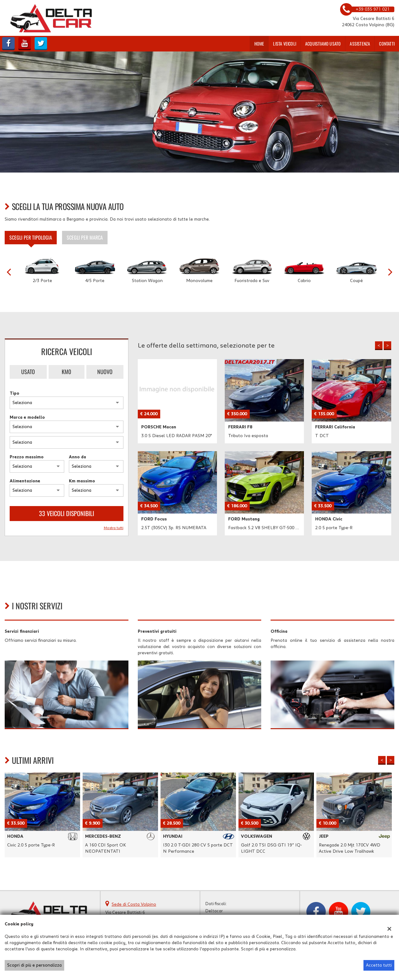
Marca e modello (27, 417)
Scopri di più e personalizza (34, 965)
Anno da (77, 457)
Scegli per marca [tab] (85, 237)
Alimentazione (25, 481)
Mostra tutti (114, 528)
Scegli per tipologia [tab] (31, 237)
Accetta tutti (379, 965)
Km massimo (82, 481)
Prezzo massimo (27, 457)
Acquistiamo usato (323, 44)
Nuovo (105, 372)
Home (259, 44)
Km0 (66, 372)
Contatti (387, 44)
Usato (28, 372)
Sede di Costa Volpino (134, 904)
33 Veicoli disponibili (67, 513)
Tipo (14, 393)
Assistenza (360, 44)
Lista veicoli (285, 44)
